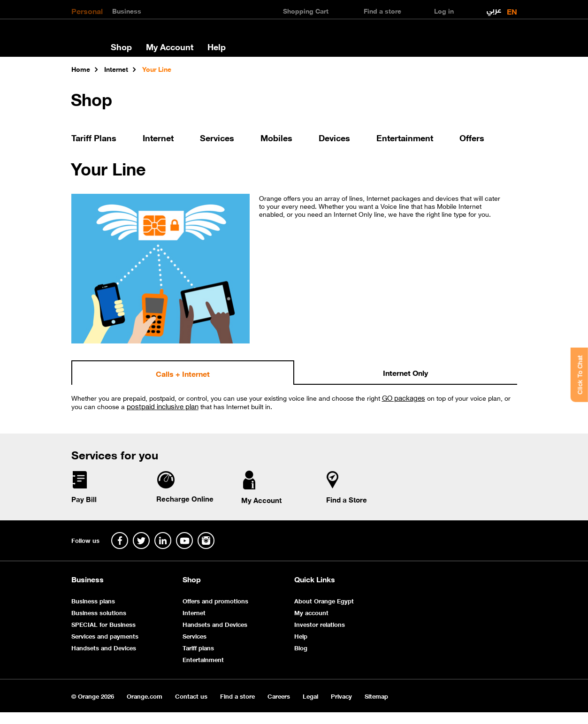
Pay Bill (84, 499)
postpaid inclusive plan (163, 406)
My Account (170, 46)
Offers (472, 137)
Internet (158, 137)
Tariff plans (198, 647)
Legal (310, 696)
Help (217, 46)
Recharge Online (185, 498)
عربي (494, 8)
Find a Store (347, 499)
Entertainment (405, 137)
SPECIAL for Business (103, 624)
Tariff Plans (94, 137)
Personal (87, 10)
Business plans (93, 600)
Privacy (341, 696)
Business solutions (99, 612)
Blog (301, 647)
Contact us (191, 696)
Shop (121, 46)
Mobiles (276, 137)
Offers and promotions (215, 600)
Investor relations (320, 624)
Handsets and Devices (104, 647)
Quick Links (315, 579)
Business (127, 10)
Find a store (237, 696)
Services (217, 137)
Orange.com (145, 696)
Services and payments (105, 636)
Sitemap (376, 696)
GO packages (404, 397)
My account (311, 612)
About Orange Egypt (324, 600)
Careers (279, 696)
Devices (334, 137)
